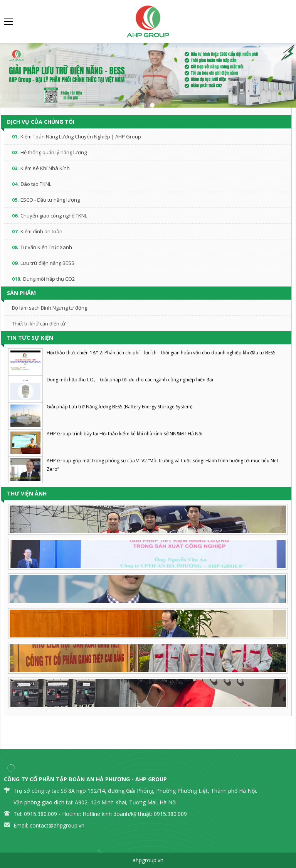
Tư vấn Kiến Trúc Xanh (46, 247)
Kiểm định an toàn (41, 231)
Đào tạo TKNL (36, 184)
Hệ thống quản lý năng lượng (54, 152)
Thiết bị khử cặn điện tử (39, 324)
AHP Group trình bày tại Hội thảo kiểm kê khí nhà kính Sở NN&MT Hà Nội (124, 434)
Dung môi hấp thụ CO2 (49, 279)
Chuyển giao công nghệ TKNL (54, 216)
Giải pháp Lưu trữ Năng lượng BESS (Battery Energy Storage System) (119, 407)
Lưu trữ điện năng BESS (47, 263)
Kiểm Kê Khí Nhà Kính (45, 168)
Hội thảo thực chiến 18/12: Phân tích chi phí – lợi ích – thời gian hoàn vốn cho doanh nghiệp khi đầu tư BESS (161, 353)
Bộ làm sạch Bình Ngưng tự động (50, 308)
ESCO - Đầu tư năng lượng (50, 200)
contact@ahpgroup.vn (57, 825)
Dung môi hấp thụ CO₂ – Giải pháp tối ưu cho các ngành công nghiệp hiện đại (130, 380)
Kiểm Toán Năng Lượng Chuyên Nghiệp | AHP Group (81, 137)
